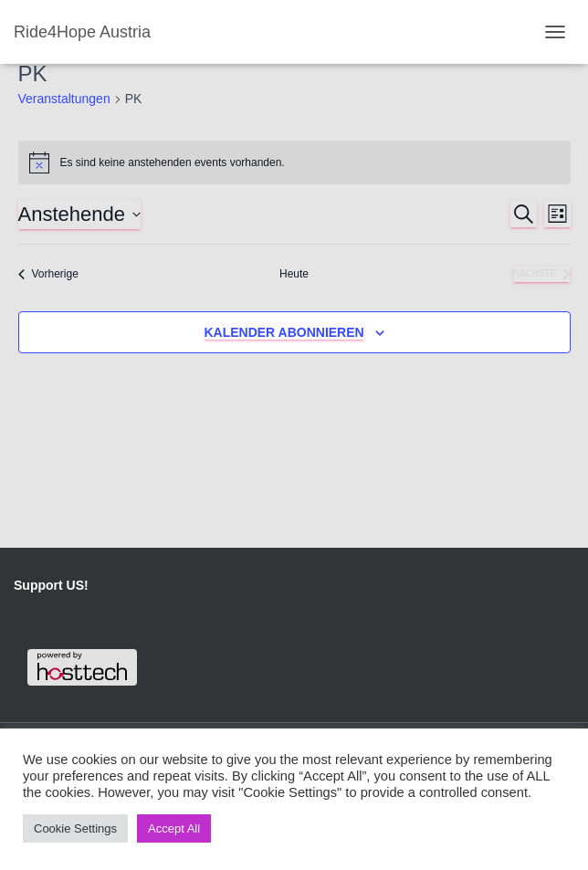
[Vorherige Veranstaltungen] (48, 274)
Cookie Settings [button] (75, 828)
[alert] (294, 162)
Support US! (51, 585)
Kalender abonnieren (283, 332)
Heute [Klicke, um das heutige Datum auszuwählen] (294, 274)
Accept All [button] (174, 828)
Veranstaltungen (64, 99)
